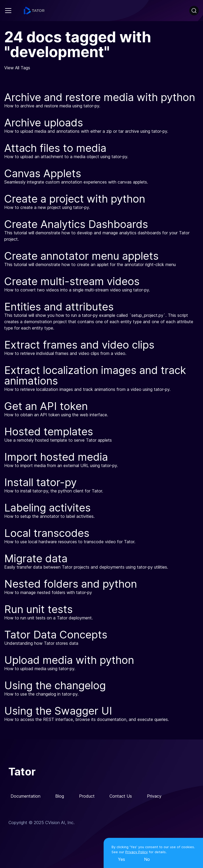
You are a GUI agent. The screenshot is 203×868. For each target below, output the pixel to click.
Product (87, 796)
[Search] (194, 11)
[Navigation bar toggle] (8, 11)
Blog (60, 796)
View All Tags (17, 68)
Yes (121, 859)
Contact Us (121, 796)
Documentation (26, 796)
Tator (22, 772)
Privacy (154, 796)
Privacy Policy (137, 852)
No (147, 859)
